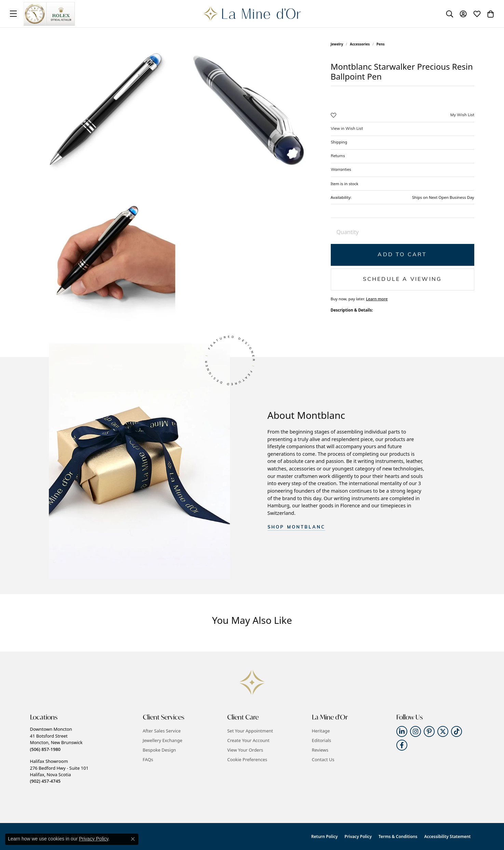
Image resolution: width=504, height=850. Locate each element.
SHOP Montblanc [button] (297, 527)
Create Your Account (248, 740)
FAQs (148, 759)
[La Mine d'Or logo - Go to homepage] (252, 14)
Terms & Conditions (398, 837)
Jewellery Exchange (163, 740)
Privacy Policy (358, 837)
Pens (381, 44)
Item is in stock (345, 184)
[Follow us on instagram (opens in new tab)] (416, 731)
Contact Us (323, 759)
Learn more (377, 299)
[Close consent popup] (133, 839)
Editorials (322, 740)
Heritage (321, 731)
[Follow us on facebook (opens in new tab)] (402, 745)
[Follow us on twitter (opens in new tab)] (443, 731)
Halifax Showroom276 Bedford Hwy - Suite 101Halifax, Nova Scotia (59, 771)
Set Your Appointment (250, 731)
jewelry (337, 44)
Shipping (339, 142)
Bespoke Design (160, 750)
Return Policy (324, 837)
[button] (450, 14)
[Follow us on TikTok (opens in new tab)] (457, 731)
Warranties (341, 170)
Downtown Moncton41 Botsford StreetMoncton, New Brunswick (56, 739)
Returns (338, 156)
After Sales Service (162, 731)
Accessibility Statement (447, 837)
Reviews (320, 750)
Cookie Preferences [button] (247, 759)
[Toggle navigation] (13, 14)
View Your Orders (245, 750)
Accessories (360, 44)
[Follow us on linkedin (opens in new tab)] (402, 731)
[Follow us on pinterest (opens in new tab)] (429, 731)
